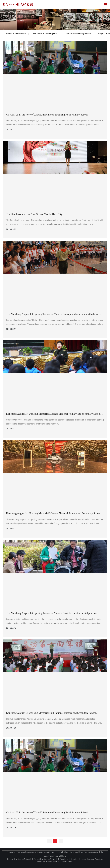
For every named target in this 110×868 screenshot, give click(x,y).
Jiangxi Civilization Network (45, 859)
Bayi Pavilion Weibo (88, 852)
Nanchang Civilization (69, 859)
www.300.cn (61, 856)
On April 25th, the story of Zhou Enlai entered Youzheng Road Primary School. (47, 115)
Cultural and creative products (78, 34)
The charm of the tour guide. (45, 34)
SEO (71, 862)
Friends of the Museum (16, 34)
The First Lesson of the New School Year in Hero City (34, 214)
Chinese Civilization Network (19, 859)
